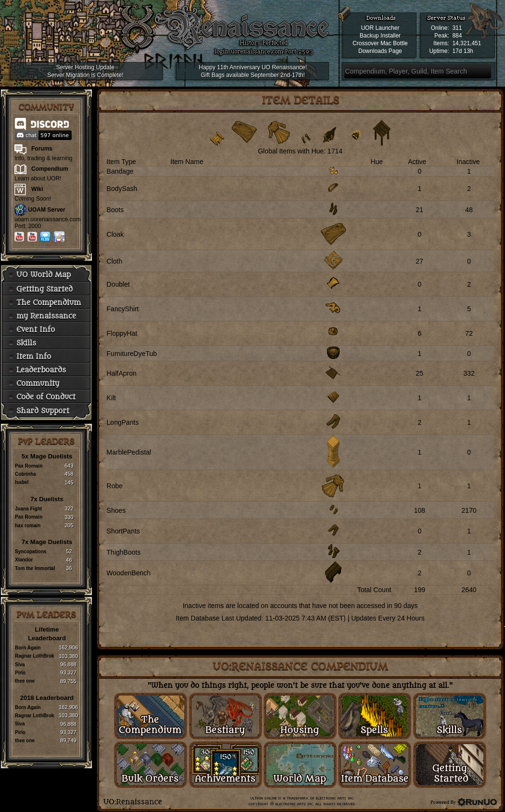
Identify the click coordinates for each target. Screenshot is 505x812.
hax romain (28, 526)
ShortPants (123, 531)
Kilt (111, 398)
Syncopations (31, 552)
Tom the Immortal (35, 568)
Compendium (50, 169)
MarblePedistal (129, 452)
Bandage (120, 171)
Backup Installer (380, 36)
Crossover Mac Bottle (380, 43)
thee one (25, 681)
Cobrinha (25, 474)
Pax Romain (29, 466)
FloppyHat (122, 333)
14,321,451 (467, 43)
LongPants (123, 422)
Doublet (118, 284)
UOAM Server (46, 210)
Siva (20, 665)
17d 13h (462, 51)
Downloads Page (380, 51)
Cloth (115, 261)
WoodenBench (129, 573)
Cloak (115, 234)
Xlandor (24, 560)
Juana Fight (28, 509)
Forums (42, 149)
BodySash (122, 189)
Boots (115, 210)
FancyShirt (123, 309)
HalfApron (122, 373)
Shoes (116, 510)
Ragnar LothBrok (35, 656)
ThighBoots (124, 552)
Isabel (22, 482)
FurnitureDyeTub (132, 354)
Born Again (28, 648)
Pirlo (20, 673)
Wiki (37, 189)
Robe (115, 486)
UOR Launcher (380, 28)
